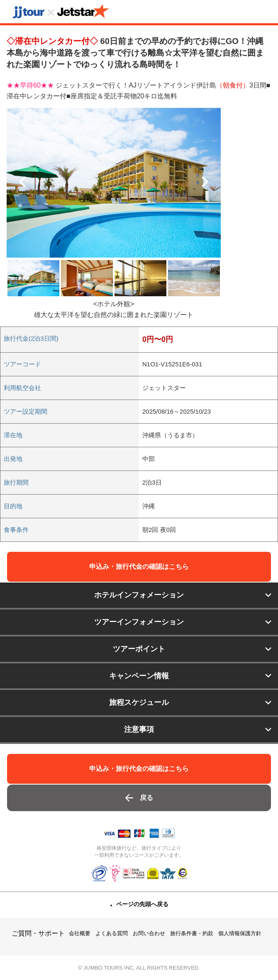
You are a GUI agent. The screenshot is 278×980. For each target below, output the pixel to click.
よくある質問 (112, 933)
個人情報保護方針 (240, 933)
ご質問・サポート (38, 933)
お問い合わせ (149, 933)
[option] (114, 183)
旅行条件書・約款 (192, 933)
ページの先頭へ (142, 904)
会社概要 (80, 933)
